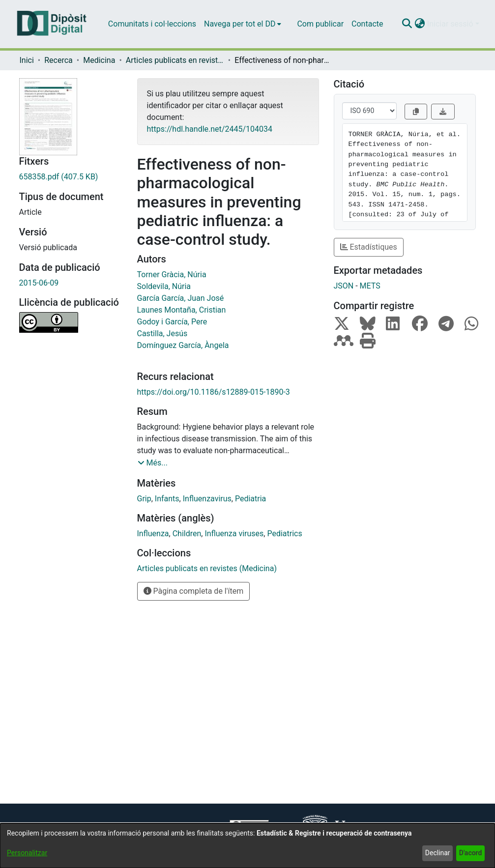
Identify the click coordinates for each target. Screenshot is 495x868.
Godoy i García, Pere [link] (172, 322)
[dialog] (247, 846)
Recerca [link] (58, 60)
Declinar (438, 853)
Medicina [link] (99, 60)
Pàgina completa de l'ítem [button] (194, 591)
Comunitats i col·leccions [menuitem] (152, 24)
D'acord (471, 853)
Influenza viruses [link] (234, 534)
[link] (71, 177)
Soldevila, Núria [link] (164, 286)
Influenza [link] (153, 534)
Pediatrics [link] (284, 534)
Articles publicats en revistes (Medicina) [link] (175, 60)
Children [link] (187, 534)
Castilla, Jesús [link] (162, 333)
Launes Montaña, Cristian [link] (182, 310)
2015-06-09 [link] (39, 283)
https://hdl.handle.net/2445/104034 (210, 129)
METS (370, 286)
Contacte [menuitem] (367, 24)
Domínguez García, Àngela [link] (183, 345)
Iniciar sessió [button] (451, 24)
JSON (344, 286)
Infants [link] (167, 499)
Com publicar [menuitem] (320, 24)
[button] (407, 24)
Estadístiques (369, 247)
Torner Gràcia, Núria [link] (172, 275)
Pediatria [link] (250, 499)
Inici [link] (27, 60)
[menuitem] (243, 24)
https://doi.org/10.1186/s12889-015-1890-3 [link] (214, 392)
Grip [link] (144, 499)
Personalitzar (27, 853)
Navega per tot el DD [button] (240, 24)
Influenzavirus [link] (207, 499)
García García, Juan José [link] (181, 298)
